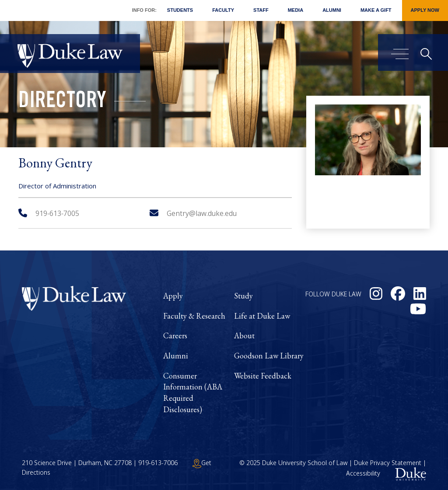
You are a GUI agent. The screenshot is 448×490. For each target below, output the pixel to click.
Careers (175, 335)
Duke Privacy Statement (388, 463)
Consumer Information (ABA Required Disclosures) (193, 393)
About (244, 335)
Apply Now (425, 10)
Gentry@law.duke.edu (193, 213)
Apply (173, 296)
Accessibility (363, 474)
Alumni (332, 10)
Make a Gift (376, 10)
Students (180, 10)
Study (243, 296)
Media (296, 10)
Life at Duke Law (262, 316)
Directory (62, 102)
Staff (261, 10)
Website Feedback (263, 376)
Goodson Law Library (269, 356)
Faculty (223, 10)
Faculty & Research (194, 316)
